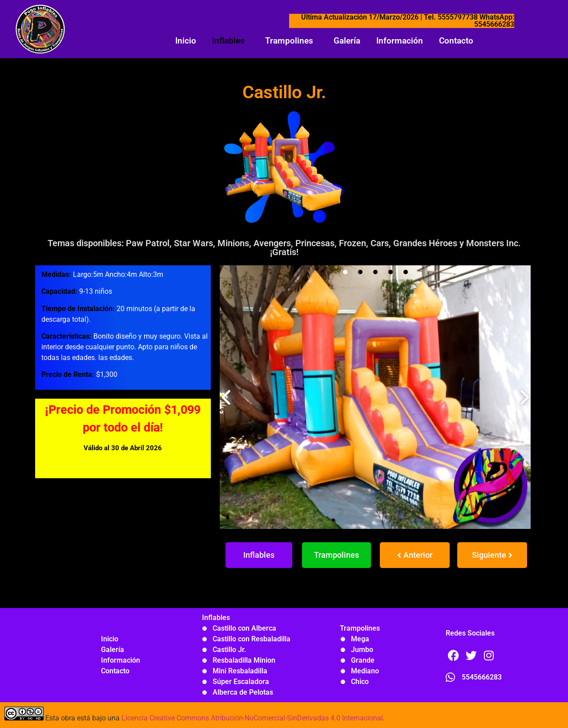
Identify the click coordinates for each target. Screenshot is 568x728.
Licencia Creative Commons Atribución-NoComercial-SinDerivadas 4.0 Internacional (252, 718)
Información (400, 41)
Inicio (186, 41)
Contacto (456, 41)
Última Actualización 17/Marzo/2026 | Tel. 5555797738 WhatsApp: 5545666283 (408, 21)
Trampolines (289, 41)
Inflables (228, 41)
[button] (231, 41)
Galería (347, 41)
